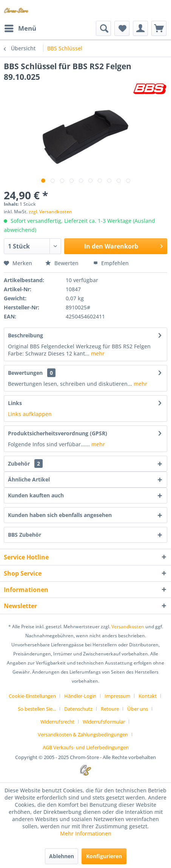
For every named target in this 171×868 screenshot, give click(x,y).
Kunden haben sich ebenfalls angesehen (60, 515)
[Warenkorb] (159, 28)
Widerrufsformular (104, 722)
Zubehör (25, 464)
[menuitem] (20, 28)
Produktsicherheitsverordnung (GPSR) (58, 433)
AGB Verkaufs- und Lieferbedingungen (86, 747)
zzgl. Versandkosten (50, 212)
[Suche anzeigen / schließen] (103, 28)
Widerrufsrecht (57, 722)
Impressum (117, 696)
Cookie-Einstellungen (32, 696)
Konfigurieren (104, 856)
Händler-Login (80, 696)
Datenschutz (78, 709)
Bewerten (63, 263)
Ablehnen (62, 856)
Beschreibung (25, 335)
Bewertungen (25, 373)
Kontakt (148, 696)
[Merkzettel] (122, 28)
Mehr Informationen (86, 833)
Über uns (138, 709)
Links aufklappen (30, 414)
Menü (20, 27)
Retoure (110, 709)
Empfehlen (111, 263)
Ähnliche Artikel (29, 479)
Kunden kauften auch (36, 495)
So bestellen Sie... (37, 709)
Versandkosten (128, 627)
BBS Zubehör (25, 535)
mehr (97, 353)
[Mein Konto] (140, 28)
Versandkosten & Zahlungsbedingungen (83, 734)
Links (15, 403)
